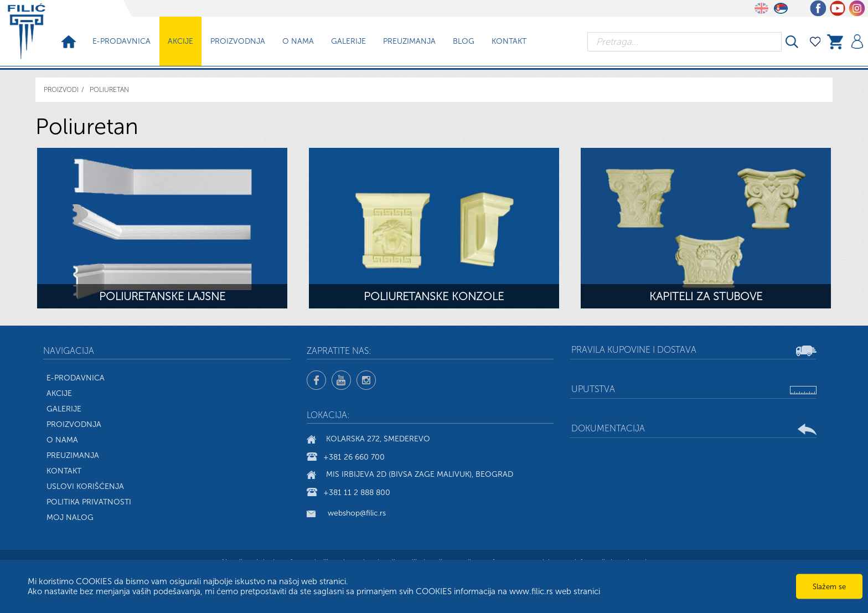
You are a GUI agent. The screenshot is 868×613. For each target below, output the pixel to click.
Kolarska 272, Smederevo (378, 439)
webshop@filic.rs (357, 513)
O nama (298, 41)
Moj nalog (70, 517)
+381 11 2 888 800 (357, 493)
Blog (464, 41)
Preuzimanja (409, 41)
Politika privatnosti (89, 502)
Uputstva (593, 389)
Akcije (180, 41)
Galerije (348, 41)
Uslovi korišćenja (85, 486)
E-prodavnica (122, 41)
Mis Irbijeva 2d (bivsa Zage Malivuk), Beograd (420, 475)
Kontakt (509, 41)
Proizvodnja (238, 41)
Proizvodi (61, 90)
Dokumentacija (608, 428)
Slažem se (829, 587)
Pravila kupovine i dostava (634, 350)
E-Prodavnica (76, 378)
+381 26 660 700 (354, 457)
